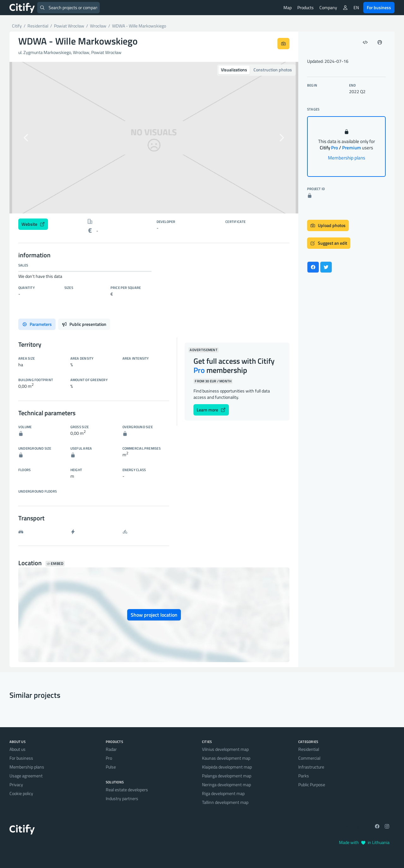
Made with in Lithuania (364, 842)
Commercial (309, 758)
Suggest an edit (329, 243)
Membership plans (347, 158)
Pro (109, 758)
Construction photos (273, 70)
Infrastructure (311, 767)
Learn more (211, 410)
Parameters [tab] (37, 324)
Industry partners (122, 798)
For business (379, 7)
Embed (55, 564)
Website (33, 224)
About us (18, 749)
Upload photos (328, 225)
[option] (154, 138)
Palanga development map (227, 776)
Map (288, 7)
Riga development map (223, 793)
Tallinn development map (225, 802)
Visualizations (234, 70)
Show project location (154, 615)
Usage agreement (26, 776)
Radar (111, 749)
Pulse (111, 767)
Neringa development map (226, 784)
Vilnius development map (225, 749)
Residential (309, 749)
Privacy (16, 784)
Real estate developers (127, 790)
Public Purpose (312, 784)
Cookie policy (21, 793)
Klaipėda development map (227, 767)
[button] (31, 138)
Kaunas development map (226, 758)
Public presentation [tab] (84, 324)
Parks (304, 776)
